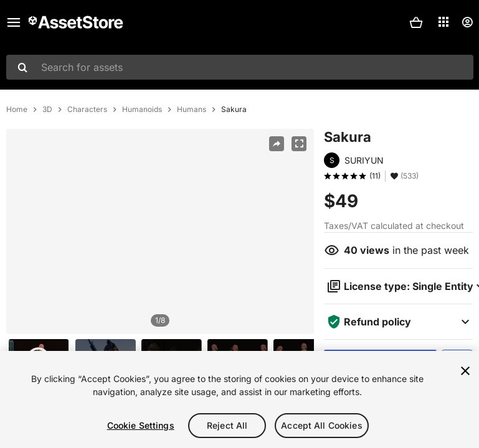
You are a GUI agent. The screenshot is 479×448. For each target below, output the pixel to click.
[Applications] (443, 22)
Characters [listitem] (87, 110)
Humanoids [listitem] (142, 110)
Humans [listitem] (192, 110)
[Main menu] (14, 22)
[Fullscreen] (299, 144)
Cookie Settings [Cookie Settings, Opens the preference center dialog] (141, 425)
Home (17, 110)
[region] (160, 231)
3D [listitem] (47, 110)
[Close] (465, 371)
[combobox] (240, 67)
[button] (416, 22)
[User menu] (467, 22)
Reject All (227, 425)
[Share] (277, 144)
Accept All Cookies (322, 425)
